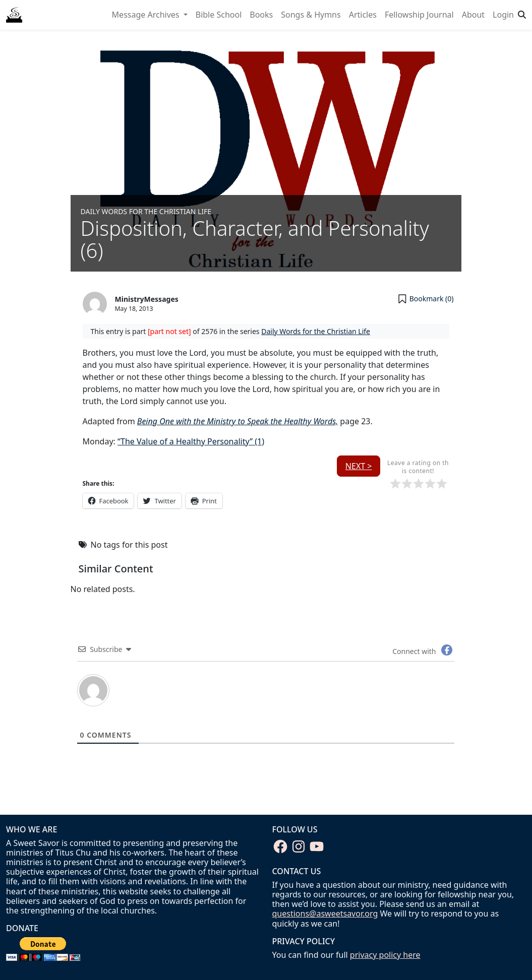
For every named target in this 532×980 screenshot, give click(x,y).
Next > (359, 466)
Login (503, 15)
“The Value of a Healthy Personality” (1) (191, 441)
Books (261, 15)
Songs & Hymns (311, 15)
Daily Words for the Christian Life (146, 211)
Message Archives (147, 15)
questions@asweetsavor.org (325, 913)
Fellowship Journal (419, 15)
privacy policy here (385, 955)
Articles (363, 15)
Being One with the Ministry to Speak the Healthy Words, (238, 421)
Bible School (219, 15)
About (473, 15)
